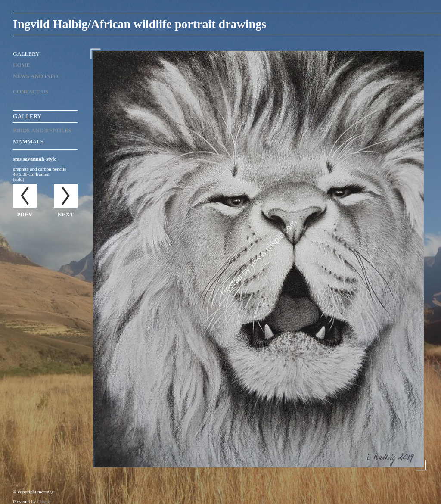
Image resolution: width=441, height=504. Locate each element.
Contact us (31, 92)
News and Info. (36, 76)
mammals (28, 142)
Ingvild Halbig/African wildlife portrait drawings (140, 24)
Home (22, 65)
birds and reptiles (42, 130)
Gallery (26, 54)
